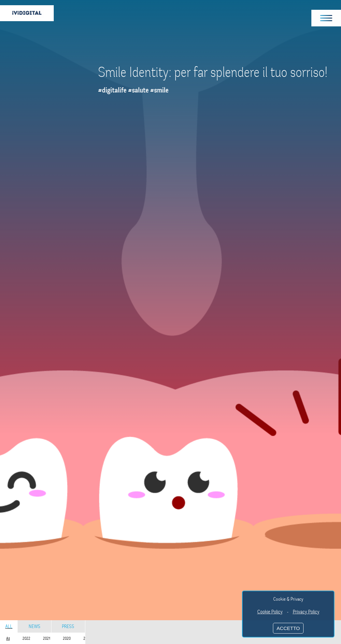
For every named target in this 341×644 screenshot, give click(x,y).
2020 (67, 638)
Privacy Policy (306, 612)
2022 (26, 638)
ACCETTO (288, 628)
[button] (326, 18)
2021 (47, 638)
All (9, 626)
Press (68, 626)
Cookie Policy (270, 612)
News (35, 626)
